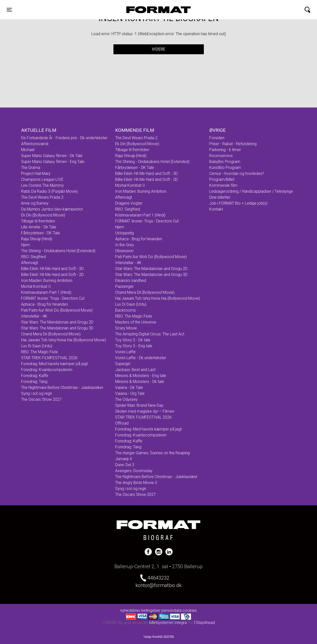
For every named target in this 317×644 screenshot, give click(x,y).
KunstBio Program (225, 168)
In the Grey (125, 245)
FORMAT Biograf (147, 10)
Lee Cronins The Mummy (42, 185)
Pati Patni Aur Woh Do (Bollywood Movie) (57, 310)
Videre (158, 49)
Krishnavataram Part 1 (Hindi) (46, 292)
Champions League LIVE (42, 179)
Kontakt (216, 209)
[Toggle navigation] (9, 10)
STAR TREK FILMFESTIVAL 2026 (49, 358)
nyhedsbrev (130, 610)
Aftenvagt (29, 263)
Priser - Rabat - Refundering (233, 144)
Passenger (124, 286)
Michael (28, 150)
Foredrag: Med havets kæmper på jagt (54, 364)
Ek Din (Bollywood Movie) (43, 215)
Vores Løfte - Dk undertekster (141, 358)
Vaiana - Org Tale (130, 393)
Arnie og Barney (35, 203)
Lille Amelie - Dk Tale (39, 227)
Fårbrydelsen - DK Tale (40, 233)
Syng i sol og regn (37, 393)
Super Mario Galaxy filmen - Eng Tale (53, 162)
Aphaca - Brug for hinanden (44, 304)
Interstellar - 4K (34, 316)
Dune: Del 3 (125, 465)
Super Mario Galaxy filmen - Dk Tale (52, 156)
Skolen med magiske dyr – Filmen (145, 411)
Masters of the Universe (136, 322)
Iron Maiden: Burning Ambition (47, 281)
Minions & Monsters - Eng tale (141, 376)
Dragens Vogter (129, 203)
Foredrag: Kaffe (35, 376)
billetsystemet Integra (168, 623)
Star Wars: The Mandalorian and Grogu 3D (57, 328)
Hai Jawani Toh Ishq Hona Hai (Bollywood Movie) (64, 340)
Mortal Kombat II (36, 286)
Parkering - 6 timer (225, 150)
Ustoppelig (124, 233)
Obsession (124, 251)
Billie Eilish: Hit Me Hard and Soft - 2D (52, 275)
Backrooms (125, 310)
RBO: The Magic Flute (40, 352)
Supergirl (123, 364)
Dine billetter (220, 197)
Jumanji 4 (123, 459)
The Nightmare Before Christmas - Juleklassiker (62, 388)
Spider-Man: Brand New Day (139, 405)
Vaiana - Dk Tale (129, 388)
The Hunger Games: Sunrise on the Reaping (152, 453)
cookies (190, 610)
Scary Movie (126, 328)
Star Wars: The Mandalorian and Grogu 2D (57, 322)
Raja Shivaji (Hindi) (37, 239)
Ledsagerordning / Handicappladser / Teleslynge (251, 191)
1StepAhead (204, 623)
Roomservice (221, 156)
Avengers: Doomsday (134, 471)
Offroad (122, 423)
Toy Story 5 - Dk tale (133, 340)
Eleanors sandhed (131, 281)
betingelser (151, 610)
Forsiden (217, 138)
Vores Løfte (125, 352)
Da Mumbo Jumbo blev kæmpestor (52, 209)
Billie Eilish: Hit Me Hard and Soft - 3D (52, 269)
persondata (172, 610)
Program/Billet (222, 179)
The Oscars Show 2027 (41, 399)
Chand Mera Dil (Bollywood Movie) (51, 334)
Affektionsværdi (35, 144)
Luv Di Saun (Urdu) (37, 346)
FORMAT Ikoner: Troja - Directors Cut (53, 298)
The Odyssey (126, 399)
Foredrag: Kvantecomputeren (47, 370)
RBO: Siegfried (33, 257)
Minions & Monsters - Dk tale (140, 382)
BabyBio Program (225, 162)
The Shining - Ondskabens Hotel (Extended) (58, 251)
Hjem (26, 245)
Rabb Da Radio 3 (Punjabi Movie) (49, 191)
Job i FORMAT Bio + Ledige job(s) (238, 203)
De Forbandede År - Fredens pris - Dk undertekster (64, 138)
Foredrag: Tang (34, 382)
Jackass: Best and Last (135, 370)
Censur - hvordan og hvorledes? (237, 174)
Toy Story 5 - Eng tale (134, 346)
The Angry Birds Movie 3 (136, 483)
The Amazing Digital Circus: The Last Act (150, 334)
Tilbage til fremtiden (38, 221)
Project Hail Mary (36, 174)
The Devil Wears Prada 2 (42, 197)
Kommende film (223, 185)
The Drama (31, 168)
